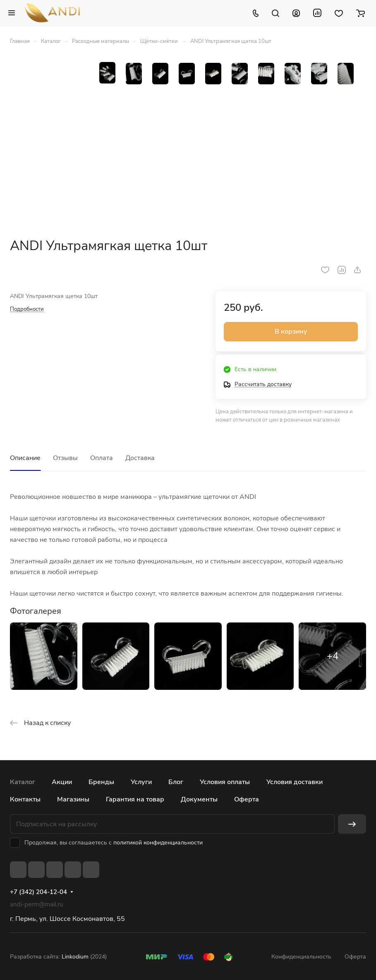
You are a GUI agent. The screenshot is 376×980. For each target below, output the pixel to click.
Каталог (23, 782)
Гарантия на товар (135, 799)
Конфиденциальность (301, 957)
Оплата (102, 458)
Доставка (140, 458)
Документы (199, 799)
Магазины (73, 799)
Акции (62, 782)
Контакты (25, 799)
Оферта (247, 799)
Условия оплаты (225, 782)
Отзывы (65, 458)
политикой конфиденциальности (158, 843)
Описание (25, 458)
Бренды (101, 782)
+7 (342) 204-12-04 (38, 892)
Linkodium (75, 957)
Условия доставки (295, 782)
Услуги (141, 782)
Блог (176, 782)
